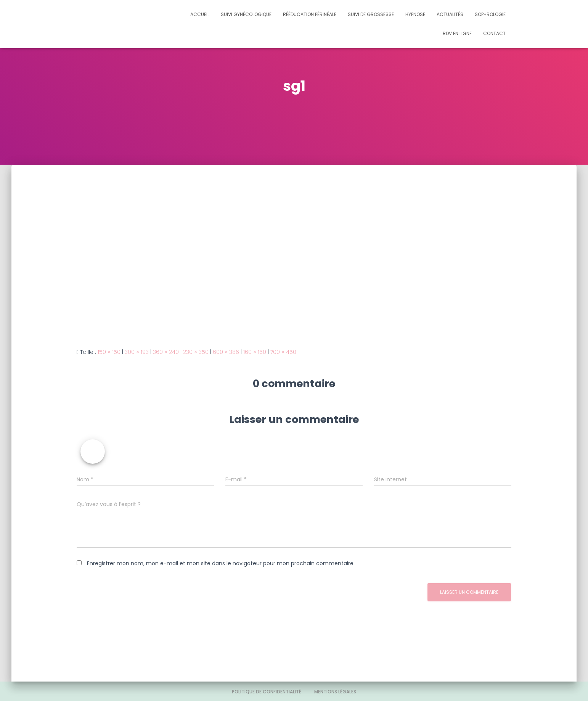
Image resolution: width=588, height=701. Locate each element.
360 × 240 (166, 352)
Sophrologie (490, 14)
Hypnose (415, 14)
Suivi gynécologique (246, 14)
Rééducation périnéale (310, 14)
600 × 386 (226, 352)
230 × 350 (196, 352)
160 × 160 (255, 352)
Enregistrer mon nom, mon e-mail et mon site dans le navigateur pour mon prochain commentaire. (221, 563)
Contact (494, 33)
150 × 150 (109, 352)
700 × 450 (283, 352)
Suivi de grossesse (371, 14)
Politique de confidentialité (267, 692)
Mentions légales (335, 692)
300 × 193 (137, 352)
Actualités (450, 14)
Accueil (200, 14)
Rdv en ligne (457, 33)
